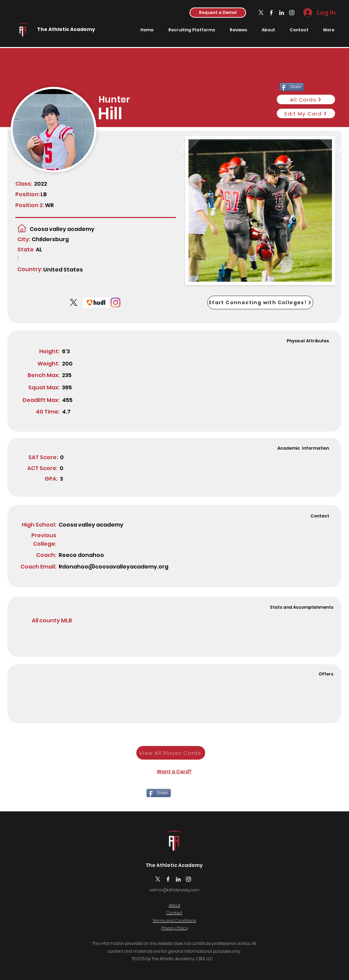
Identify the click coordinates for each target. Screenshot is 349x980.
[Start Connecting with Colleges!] (260, 302)
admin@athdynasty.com (174, 890)
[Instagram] (292, 13)
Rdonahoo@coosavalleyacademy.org (113, 567)
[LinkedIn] (282, 13)
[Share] (159, 793)
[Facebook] (271, 13)
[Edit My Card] (306, 113)
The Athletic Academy (66, 29)
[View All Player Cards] (171, 753)
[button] (218, 13)
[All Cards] (306, 99)
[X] (261, 13)
